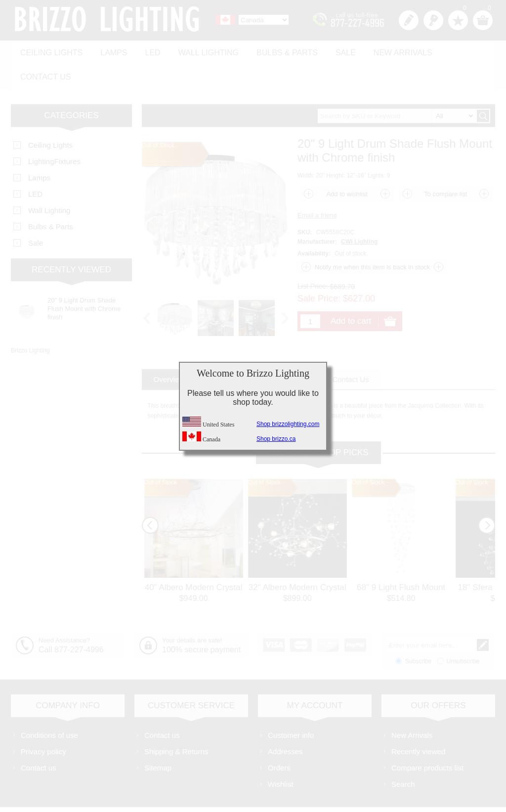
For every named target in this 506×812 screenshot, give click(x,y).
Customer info (291, 706)
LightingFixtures (54, 133)
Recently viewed (418, 723)
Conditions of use (49, 706)
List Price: (313, 257)
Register (409, 20)
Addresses (285, 723)
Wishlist (281, 755)
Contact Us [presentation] (350, 351)
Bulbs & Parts (276, 50)
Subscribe (418, 633)
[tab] (169, 351)
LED (147, 50)
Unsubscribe (463, 633)
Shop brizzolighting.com (288, 424)
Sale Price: (319, 270)
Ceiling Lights (50, 50)
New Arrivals (387, 50)
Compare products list (427, 739)
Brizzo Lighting (30, 322)
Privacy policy (43, 723)
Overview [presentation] (169, 351)
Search (403, 755)
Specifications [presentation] (232, 351)
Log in (433, 20)
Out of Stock (161, 454)
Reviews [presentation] (294, 351)
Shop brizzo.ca (276, 439)
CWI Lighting (359, 213)
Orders (279, 739)
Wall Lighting (200, 50)
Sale (332, 50)
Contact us (457, 50)
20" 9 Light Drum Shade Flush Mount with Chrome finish (84, 280)
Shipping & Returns (176, 723)
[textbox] (397, 87)
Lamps (110, 50)
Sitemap (158, 739)
